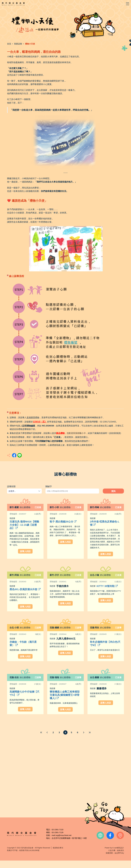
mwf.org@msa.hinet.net (62, 835)
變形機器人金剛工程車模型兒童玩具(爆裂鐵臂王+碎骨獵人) (65, 695)
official (100, 835)
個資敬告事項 (58, 848)
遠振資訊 (120, 850)
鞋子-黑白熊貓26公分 (63, 522)
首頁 (9, 44)
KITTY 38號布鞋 (107, 586)
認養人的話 (25, 551)
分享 (14, 455)
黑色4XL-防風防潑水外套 (25, 589)
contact (120, 835)
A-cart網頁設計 (118, 848)
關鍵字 (49, 486)
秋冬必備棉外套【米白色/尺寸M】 (105, 643)
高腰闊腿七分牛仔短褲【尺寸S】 (24, 693)
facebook (110, 835)
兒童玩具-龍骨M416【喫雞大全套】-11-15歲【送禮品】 (24, 525)
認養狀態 (11, 486)
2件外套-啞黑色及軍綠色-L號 (105, 523)
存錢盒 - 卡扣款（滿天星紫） (23, 643)
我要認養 (18, 44)
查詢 (113, 491)
